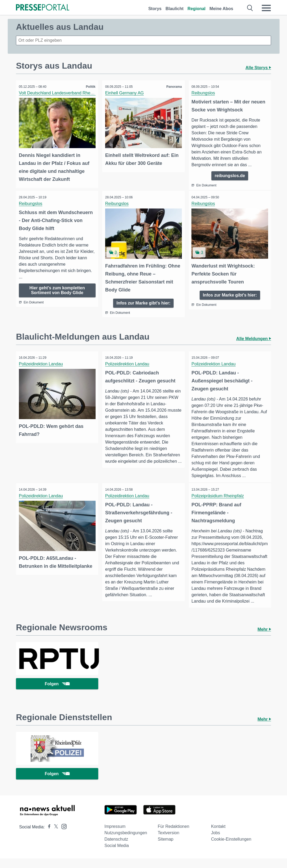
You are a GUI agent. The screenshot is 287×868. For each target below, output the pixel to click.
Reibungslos (204, 93)
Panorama (173, 87)
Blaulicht (175, 9)
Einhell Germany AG (126, 93)
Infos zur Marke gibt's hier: (143, 302)
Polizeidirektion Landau (42, 363)
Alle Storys (258, 68)
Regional (196, 9)
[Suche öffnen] (250, 8)
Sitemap (165, 849)
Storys (155, 9)
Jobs (216, 842)
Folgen (57, 691)
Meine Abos (221, 9)
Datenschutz (116, 849)
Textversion (168, 842)
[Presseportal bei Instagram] (62, 836)
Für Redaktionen (173, 836)
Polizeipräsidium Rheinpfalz (219, 496)
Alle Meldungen (254, 338)
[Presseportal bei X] (54, 836)
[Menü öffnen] (266, 8)
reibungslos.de (230, 176)
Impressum (115, 836)
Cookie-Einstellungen (231, 849)
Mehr (264, 636)
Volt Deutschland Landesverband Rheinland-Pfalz (67, 93)
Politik (89, 87)
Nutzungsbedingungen (126, 842)
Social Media (117, 855)
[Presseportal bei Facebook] (48, 836)
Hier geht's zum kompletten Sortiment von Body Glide (57, 291)
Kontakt (218, 836)
